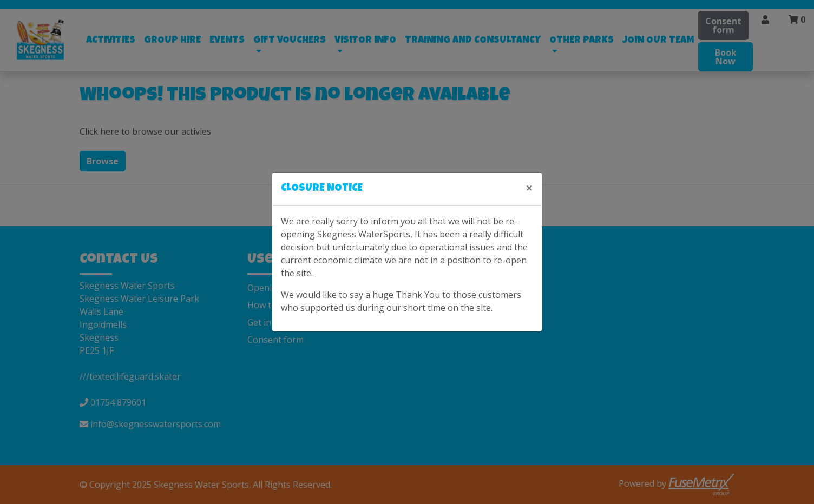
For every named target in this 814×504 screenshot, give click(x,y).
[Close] (529, 188)
